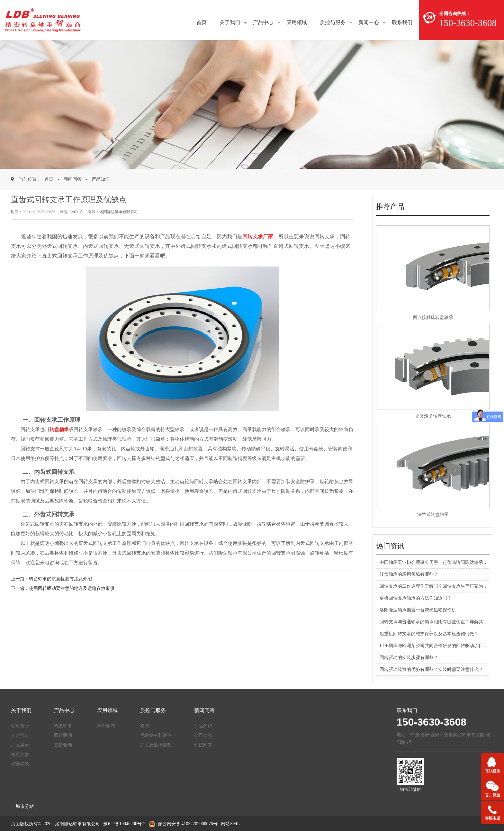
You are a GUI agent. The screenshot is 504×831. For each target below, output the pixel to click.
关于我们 (230, 22)
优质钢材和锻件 (156, 735)
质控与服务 (333, 22)
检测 (145, 726)
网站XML (230, 824)
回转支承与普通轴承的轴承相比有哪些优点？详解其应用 (436, 622)
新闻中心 (369, 22)
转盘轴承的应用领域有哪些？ (409, 574)
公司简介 (20, 726)
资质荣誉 (20, 755)
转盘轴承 (63, 726)
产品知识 (101, 179)
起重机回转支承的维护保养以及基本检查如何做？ (429, 634)
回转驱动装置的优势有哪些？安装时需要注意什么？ (431, 669)
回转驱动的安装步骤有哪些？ (409, 658)
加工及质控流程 (156, 745)
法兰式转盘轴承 (433, 515)
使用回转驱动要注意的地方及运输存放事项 (72, 588)
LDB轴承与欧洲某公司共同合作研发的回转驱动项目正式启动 (440, 646)
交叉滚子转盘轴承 (433, 416)
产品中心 (263, 22)
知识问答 (203, 745)
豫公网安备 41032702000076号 (183, 824)
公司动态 (203, 735)
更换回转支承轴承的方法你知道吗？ (416, 598)
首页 (202, 22)
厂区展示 (20, 745)
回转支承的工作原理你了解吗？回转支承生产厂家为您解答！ (440, 586)
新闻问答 (73, 179)
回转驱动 (63, 735)
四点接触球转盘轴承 (433, 317)
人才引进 (20, 735)
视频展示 (20, 764)
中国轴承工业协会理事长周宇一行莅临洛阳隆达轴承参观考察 (440, 562)
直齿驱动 (63, 745)
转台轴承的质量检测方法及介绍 (60, 579)
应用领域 (297, 22)
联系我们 (402, 22)
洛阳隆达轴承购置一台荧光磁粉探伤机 (418, 610)
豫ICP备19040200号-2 (124, 824)
